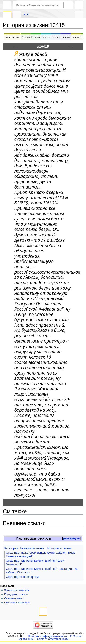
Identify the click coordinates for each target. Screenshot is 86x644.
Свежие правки (13, 598)
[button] (71, 539)
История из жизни (32, 548)
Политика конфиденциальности (47, 636)
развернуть (71, 538)
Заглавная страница (17, 590)
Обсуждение (17, 15)
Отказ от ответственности (53, 639)
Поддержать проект (16, 594)
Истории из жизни (60, 548)
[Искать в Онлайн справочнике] (39, 5)
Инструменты (79, 15)
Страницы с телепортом (22, 577)
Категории (11, 548)
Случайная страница (17, 603)
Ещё (26, 14)
